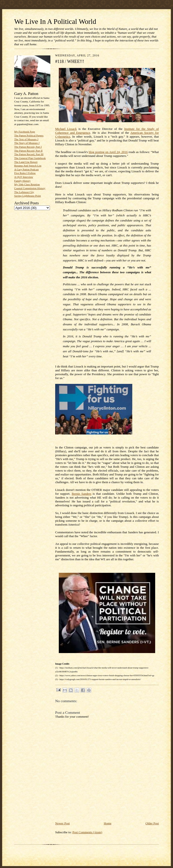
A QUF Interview (24, 177)
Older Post (152, 823)
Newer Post (62, 823)
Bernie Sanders (82, 494)
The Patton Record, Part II (28, 151)
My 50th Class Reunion (27, 184)
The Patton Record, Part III (29, 154)
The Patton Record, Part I (28, 147)
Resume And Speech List (28, 166)
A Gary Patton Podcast (26, 169)
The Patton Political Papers (29, 135)
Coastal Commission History (30, 188)
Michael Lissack (66, 129)
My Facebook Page (25, 132)
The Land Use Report (26, 162)
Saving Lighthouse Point (27, 196)
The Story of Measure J (27, 143)
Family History (22, 181)
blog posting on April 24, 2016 (108, 152)
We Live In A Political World (55, 21)
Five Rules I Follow (25, 173)
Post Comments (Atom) (87, 832)
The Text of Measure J (26, 139)
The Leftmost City (24, 192)
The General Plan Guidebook (30, 158)
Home (108, 823)
